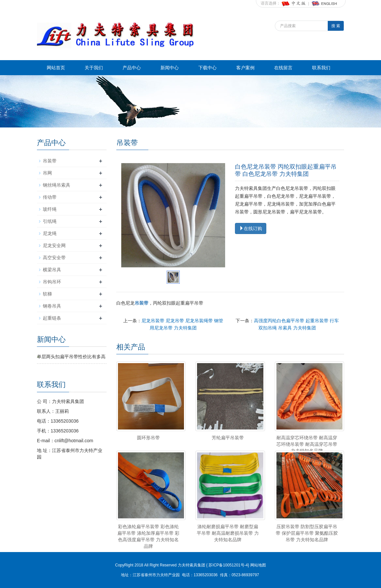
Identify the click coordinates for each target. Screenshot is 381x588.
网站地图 (258, 565)
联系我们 (321, 68)
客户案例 (245, 68)
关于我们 (94, 68)
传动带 (50, 197)
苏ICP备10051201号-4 (228, 565)
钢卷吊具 (52, 306)
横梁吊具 (52, 270)
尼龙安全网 (54, 245)
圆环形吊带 (148, 438)
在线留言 (283, 68)
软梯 (47, 294)
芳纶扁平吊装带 (228, 438)
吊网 (47, 173)
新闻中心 (170, 68)
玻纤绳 (50, 209)
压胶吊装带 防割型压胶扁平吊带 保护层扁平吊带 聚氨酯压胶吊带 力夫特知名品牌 (307, 533)
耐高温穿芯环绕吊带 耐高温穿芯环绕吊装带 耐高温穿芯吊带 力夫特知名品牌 (307, 444)
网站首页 (56, 68)
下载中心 (207, 68)
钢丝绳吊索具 (57, 185)
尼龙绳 (50, 233)
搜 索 (336, 26)
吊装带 (50, 161)
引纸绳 (50, 221)
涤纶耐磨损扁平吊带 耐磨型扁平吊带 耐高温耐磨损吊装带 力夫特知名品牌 (228, 533)
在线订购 (251, 228)
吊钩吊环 (52, 282)
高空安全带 (54, 258)
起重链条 (52, 318)
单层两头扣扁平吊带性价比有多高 (71, 357)
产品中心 (132, 68)
